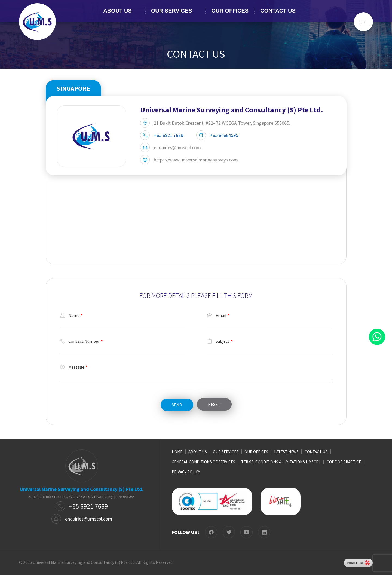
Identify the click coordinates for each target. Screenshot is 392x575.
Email (218, 315)
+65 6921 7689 (169, 135)
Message (73, 367)
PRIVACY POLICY (186, 472)
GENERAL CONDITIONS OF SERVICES (203, 462)
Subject (220, 341)
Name (71, 315)
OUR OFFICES (230, 11)
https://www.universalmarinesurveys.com (196, 160)
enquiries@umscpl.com (177, 147)
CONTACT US (278, 11)
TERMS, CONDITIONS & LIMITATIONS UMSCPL (281, 462)
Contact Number (81, 341)
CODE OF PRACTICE (344, 462)
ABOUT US (117, 11)
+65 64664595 (224, 135)
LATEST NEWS (286, 452)
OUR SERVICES (172, 11)
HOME (177, 452)
